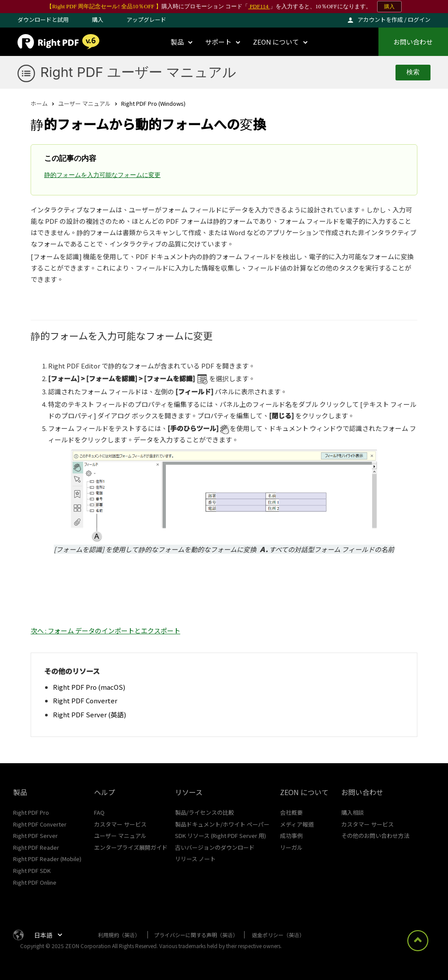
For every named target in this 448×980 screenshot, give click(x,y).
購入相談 (353, 812)
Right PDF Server (35, 836)
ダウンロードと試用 (43, 19)
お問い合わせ (413, 42)
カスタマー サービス (120, 824)
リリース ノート (195, 859)
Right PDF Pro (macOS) (89, 687)
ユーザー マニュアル (84, 103)
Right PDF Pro (31, 812)
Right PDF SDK (32, 871)
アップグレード (146, 19)
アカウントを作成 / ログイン (394, 19)
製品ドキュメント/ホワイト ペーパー (222, 824)
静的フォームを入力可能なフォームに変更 (102, 175)
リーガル (291, 847)
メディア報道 (297, 824)
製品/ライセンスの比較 (205, 812)
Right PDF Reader (36, 847)
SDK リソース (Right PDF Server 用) (220, 836)
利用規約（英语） (119, 935)
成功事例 (291, 836)
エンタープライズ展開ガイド (131, 847)
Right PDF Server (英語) (89, 714)
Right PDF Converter (85, 700)
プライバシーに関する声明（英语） (196, 935)
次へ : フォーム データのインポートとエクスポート (105, 631)
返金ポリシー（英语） (278, 935)
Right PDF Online (35, 882)
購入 (389, 7)
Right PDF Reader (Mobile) (47, 859)
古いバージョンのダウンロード (215, 847)
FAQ (99, 812)
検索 (413, 72)
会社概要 (291, 812)
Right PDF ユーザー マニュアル (138, 72)
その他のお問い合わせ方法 (375, 836)
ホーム (39, 103)
